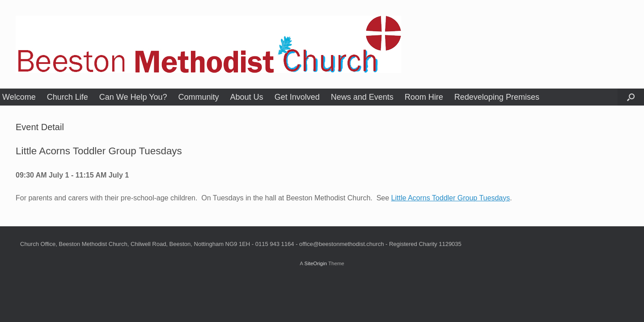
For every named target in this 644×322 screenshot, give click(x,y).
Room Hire (424, 97)
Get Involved (297, 97)
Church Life (68, 97)
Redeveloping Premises (497, 97)
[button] (631, 97)
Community (199, 97)
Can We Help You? (133, 97)
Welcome (19, 97)
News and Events (362, 97)
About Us (247, 97)
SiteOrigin (316, 263)
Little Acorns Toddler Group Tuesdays (451, 198)
